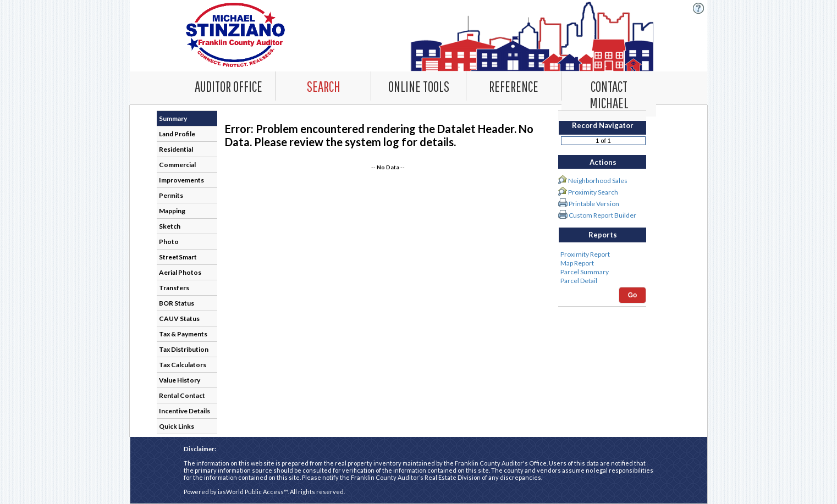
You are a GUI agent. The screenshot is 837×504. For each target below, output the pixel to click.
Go (633, 295)
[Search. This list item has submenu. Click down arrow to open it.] (323, 86)
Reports (603, 235)
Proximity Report (602, 254)
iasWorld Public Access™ (253, 492)
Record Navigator (603, 125)
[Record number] (603, 141)
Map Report (602, 263)
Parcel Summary (602, 272)
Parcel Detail (602, 281)
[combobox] (324, 86)
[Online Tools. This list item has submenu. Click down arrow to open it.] (418, 86)
